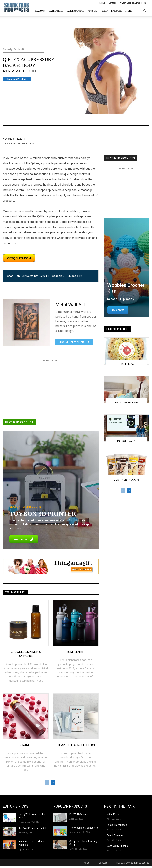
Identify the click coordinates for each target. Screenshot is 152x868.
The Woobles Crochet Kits (84, 828)
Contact (112, 3)
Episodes (116, 11)
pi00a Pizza (127, 364)
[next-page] (53, 782)
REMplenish (76, 652)
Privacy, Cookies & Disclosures (133, 3)
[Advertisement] (51, 390)
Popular (93, 11)
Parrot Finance (127, 441)
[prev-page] (47, 782)
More (129, 11)
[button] (144, 11)
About (102, 3)
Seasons (40, 11)
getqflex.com (19, 258)
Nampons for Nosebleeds (76, 745)
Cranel (26, 745)
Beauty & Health (27, 49)
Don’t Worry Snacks (127, 480)
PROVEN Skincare (79, 814)
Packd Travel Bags (127, 403)
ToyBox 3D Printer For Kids (33, 828)
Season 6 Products (17, 79)
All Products (76, 11)
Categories (56, 11)
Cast (105, 11)
